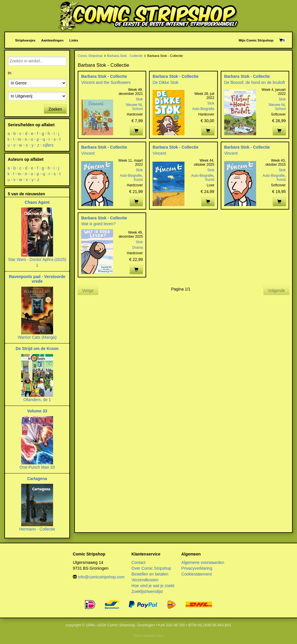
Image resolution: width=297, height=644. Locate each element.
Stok (139, 99)
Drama (137, 248)
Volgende (276, 291)
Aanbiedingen (52, 40)
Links (74, 40)
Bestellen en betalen (150, 574)
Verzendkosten (145, 580)
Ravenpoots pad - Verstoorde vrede (37, 279)
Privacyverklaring (197, 568)
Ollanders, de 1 (37, 400)
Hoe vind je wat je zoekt (153, 586)
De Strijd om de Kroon (37, 349)
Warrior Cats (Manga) (37, 337)
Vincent (88, 153)
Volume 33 (37, 411)
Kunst (138, 180)
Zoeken (55, 109)
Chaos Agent (37, 202)
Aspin (160, 636)
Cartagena (37, 479)
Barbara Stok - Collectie (125, 56)
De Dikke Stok (165, 82)
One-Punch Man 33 (37, 467)
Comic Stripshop (90, 56)
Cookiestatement (197, 574)
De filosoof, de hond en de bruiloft (255, 82)
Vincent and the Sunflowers (106, 82)
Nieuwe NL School (134, 107)
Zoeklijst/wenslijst (147, 591)
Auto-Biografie (203, 109)
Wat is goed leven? (98, 224)
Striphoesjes (25, 40)
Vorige (88, 291)
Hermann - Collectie (37, 529)
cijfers (48, 145)
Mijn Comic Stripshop (256, 40)
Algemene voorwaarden (203, 562)
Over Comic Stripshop (151, 568)
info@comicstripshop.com (101, 577)
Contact (138, 562)
